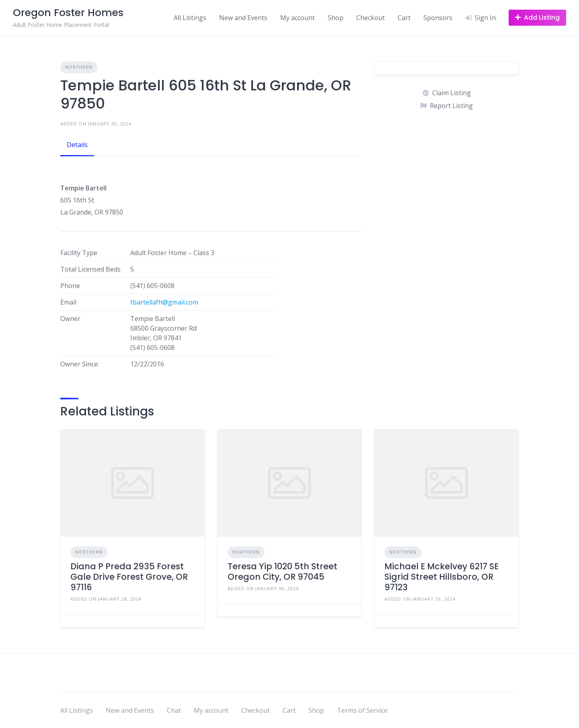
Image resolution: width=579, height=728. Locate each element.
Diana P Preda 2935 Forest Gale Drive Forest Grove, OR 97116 (129, 577)
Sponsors (438, 18)
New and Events (243, 18)
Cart (404, 18)
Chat (174, 710)
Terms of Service (362, 710)
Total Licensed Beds (90, 269)
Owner (70, 319)
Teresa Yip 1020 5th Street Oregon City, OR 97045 (282, 572)
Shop (336, 18)
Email (68, 302)
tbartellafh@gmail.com (164, 302)
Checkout (371, 18)
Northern (79, 67)
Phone (70, 286)
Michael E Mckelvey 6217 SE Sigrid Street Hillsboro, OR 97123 (441, 577)
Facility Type (79, 253)
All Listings (190, 18)
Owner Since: (80, 364)
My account (298, 18)
